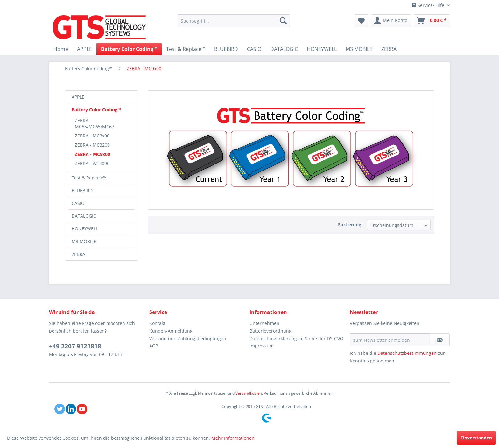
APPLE (78, 97)
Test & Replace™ (89, 178)
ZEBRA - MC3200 (92, 145)
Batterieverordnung (271, 331)
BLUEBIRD (82, 190)
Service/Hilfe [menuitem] (429, 5)
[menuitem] (234, 21)
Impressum (262, 346)
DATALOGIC (84, 216)
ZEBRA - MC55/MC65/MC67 (95, 123)
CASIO (78, 203)
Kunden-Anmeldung (171, 331)
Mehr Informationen (233, 438)
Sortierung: (350, 224)
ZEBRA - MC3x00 (92, 136)
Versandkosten (249, 393)
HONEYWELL (85, 229)
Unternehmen (264, 323)
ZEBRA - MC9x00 (92, 154)
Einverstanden (476, 438)
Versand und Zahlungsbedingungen (188, 338)
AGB (154, 346)
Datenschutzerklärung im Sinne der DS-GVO (296, 338)
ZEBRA (78, 254)
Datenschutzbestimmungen (407, 353)
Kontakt (157, 323)
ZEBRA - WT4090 (92, 163)
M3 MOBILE (84, 241)
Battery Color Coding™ (96, 110)
